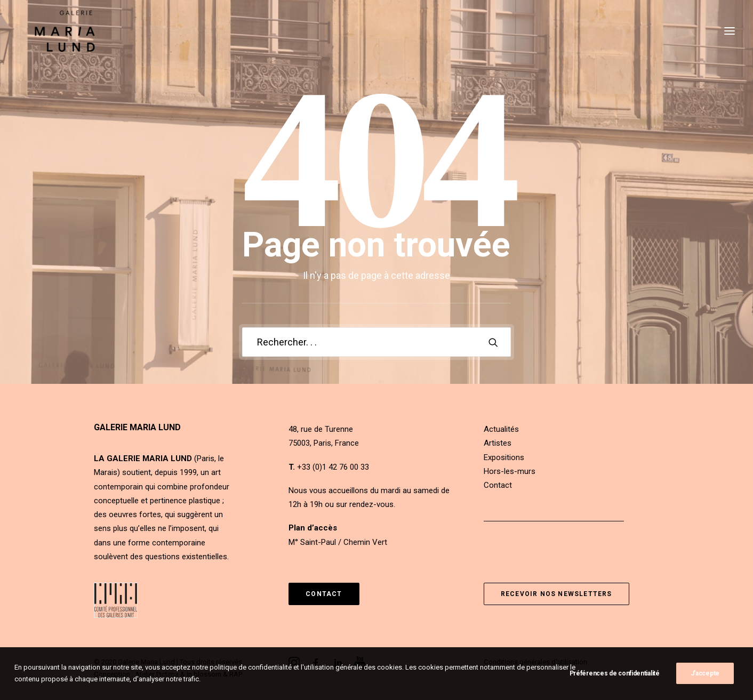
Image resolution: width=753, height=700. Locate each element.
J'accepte (705, 678)
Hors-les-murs (510, 471)
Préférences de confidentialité (615, 678)
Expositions (504, 457)
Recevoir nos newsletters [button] (556, 594)
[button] (493, 342)
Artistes (498, 443)
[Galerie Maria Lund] (57, 41)
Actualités (501, 429)
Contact (498, 485)
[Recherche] (376, 342)
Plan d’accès (313, 528)
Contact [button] (324, 594)
